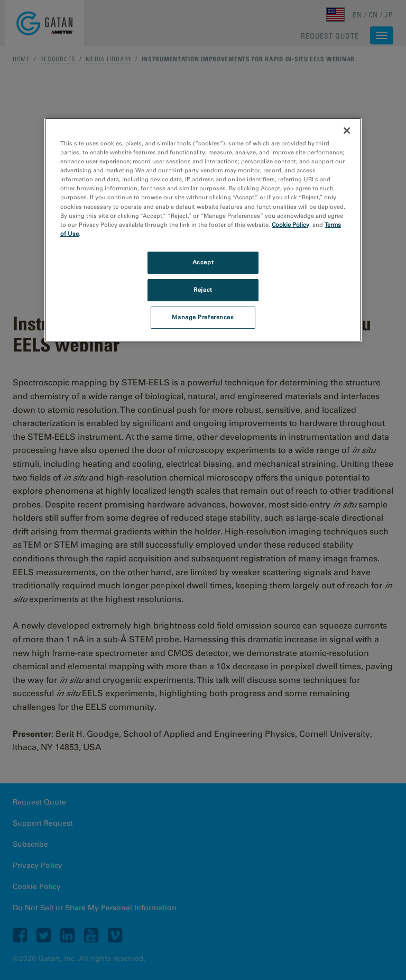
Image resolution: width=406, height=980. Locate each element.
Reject (203, 290)
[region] (203, 230)
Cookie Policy (290, 225)
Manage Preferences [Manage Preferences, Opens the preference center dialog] (203, 317)
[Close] (347, 131)
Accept (203, 262)
